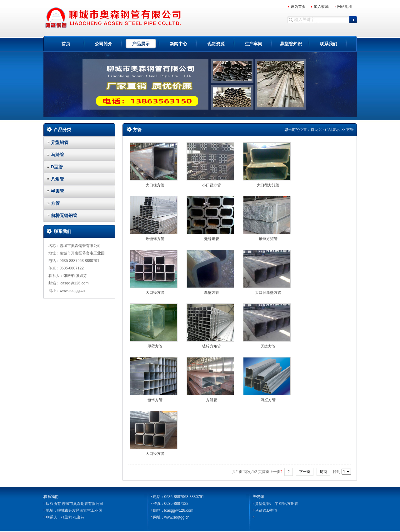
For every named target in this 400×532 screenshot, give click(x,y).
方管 (55, 203)
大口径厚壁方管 (268, 293)
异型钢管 (60, 142)
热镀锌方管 (155, 239)
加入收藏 (321, 7)
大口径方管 (155, 185)
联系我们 (328, 44)
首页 (66, 44)
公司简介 (103, 44)
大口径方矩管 (268, 185)
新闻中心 (178, 44)
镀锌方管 (155, 400)
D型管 (57, 167)
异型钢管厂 (264, 504)
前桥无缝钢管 (64, 215)
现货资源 (216, 44)
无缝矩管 (212, 239)
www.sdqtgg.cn (177, 517)
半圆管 (57, 191)
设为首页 (298, 7)
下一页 (305, 472)
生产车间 (253, 44)
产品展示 (141, 44)
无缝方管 (268, 346)
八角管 (57, 179)
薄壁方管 (268, 400)
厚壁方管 (212, 293)
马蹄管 (57, 155)
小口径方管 (212, 185)
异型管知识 (291, 44)
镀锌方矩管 (268, 239)
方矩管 (212, 400)
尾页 (323, 472)
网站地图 (345, 7)
